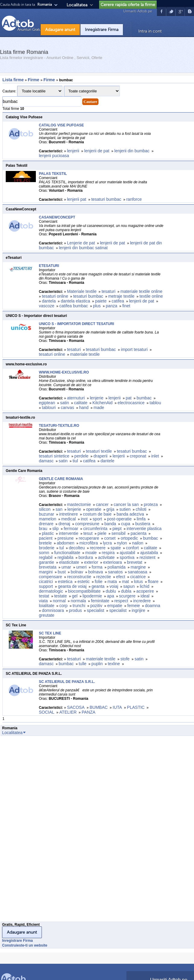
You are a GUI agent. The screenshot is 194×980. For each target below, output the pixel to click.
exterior (91, 562)
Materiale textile (82, 291)
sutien (125, 509)
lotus (139, 581)
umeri (81, 567)
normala (78, 601)
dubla (126, 591)
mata (112, 581)
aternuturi (76, 398)
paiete (101, 301)
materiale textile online (141, 291)
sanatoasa (138, 572)
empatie (115, 606)
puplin (97, 664)
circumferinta (95, 529)
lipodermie (92, 596)
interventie (69, 533)
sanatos (115, 572)
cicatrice (138, 577)
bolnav (77, 572)
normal (59, 601)
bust (62, 572)
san (59, 509)
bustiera (143, 524)
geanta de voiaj (72, 586)
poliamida (117, 567)
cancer (102, 504)
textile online (151, 296)
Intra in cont (150, 31)
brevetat (135, 562)
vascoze (47, 306)
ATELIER (68, 712)
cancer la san (126, 504)
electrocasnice (131, 403)
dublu (111, 591)
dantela (49, 301)
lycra (108, 543)
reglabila (66, 557)
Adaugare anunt (60, 30)
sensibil (119, 533)
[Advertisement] (25, 830)
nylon (122, 543)
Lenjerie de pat (81, 243)
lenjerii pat (77, 199)
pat (128, 398)
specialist (95, 610)
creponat (138, 456)
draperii (100, 456)
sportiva (127, 557)
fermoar (71, 529)
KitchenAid (103, 403)
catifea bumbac (74, 306)
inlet (155, 456)
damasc (46, 461)
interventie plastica (144, 529)
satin (64, 403)
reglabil (46, 557)
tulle (83, 664)
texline (114, 664)
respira (108, 553)
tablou (155, 403)
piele (102, 533)
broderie (47, 548)
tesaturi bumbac (106, 199)
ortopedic (129, 538)
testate (61, 596)
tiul (75, 461)
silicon (45, 509)
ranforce (134, 199)
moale (91, 553)
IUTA (117, 707)
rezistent (147, 557)
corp (63, 606)
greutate (47, 615)
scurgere (127, 596)
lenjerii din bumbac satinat (83, 248)
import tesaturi (134, 349)
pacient (46, 538)
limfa (141, 519)
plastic (48, 533)
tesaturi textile (99, 451)
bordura (86, 557)
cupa (126, 524)
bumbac (144, 398)
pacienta (138, 533)
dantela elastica (75, 301)
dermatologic (51, 591)
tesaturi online (55, 296)
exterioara (113, 562)
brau (43, 529)
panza (111, 306)
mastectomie (79, 504)
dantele (108, 461)
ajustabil (127, 553)
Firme (34, 80)
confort (132, 548)
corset (110, 538)
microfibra (89, 543)
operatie (94, 509)
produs (75, 610)
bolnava (96, 572)
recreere (98, 548)
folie (99, 581)
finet (126, 306)
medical (68, 519)
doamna (153, 606)
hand (84, 408)
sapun (129, 586)
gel (75, 596)
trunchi (79, 606)
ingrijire (138, 610)
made (100, 408)
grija (110, 509)
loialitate (47, 606)
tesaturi (108, 291)
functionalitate (67, 553)
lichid (145, 586)
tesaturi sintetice (54, 456)
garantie (47, 562)
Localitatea (77, 5)
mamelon (48, 519)
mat (125, 581)
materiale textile (85, 354)
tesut (88, 533)
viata (43, 601)
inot (84, 519)
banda (110, 524)
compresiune (87, 524)
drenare (46, 524)
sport (97, 519)
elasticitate (69, 562)
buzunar (47, 514)
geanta (98, 586)
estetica (65, 581)
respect (121, 601)
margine (138, 567)
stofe (125, 659)
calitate (81, 403)
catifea (118, 301)
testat (44, 596)
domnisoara (53, 610)
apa (110, 596)
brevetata (48, 567)
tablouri (49, 408)
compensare (50, 577)
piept (117, 529)
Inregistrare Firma (102, 30)
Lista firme (13, 80)
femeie (134, 606)
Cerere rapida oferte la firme (128, 5)
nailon (138, 543)
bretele (45, 543)
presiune (66, 538)
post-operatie (119, 519)
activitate (106, 557)
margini (46, 572)
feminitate (100, 601)
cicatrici (46, 581)
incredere (142, 601)
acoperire (145, 591)
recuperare (89, 538)
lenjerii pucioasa (54, 156)
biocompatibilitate (84, 591)
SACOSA (76, 707)
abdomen (66, 543)
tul (62, 548)
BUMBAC (99, 707)
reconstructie (79, 577)
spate (116, 548)
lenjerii (73, 151)
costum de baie (97, 514)
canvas (67, 408)
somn (44, 553)
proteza (151, 504)
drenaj (64, 524)
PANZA (89, 712)
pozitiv (96, 606)
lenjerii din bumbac (132, 151)
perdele (81, 456)
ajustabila (149, 553)
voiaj (114, 586)
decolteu (77, 548)
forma (97, 567)
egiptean (47, 403)
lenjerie (97, 398)
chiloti (141, 509)
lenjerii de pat (97, 151)
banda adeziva (130, 514)
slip (56, 529)
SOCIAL (47, 712)
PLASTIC (136, 707)
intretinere (68, 514)
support (46, 586)
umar (66, 567)
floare (153, 581)
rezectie (104, 577)
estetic (83, 581)
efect (120, 577)
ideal (145, 596)
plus (97, 306)
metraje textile (121, 296)
